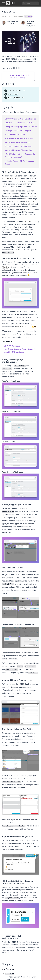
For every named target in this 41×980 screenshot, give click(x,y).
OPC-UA (9, 178)
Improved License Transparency (18, 142)
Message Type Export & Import (18, 131)
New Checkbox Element (15, 135)
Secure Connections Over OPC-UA (19, 123)
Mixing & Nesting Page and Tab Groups (21, 127)
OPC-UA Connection (13, 346)
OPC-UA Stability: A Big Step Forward (20, 119)
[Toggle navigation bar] (3, 3)
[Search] (31, 3)
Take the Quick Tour (17, 91)
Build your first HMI (16, 98)
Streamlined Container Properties (19, 138)
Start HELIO (13, 94)
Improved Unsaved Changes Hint (18, 150)
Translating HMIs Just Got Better (18, 146)
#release (28, 16)
